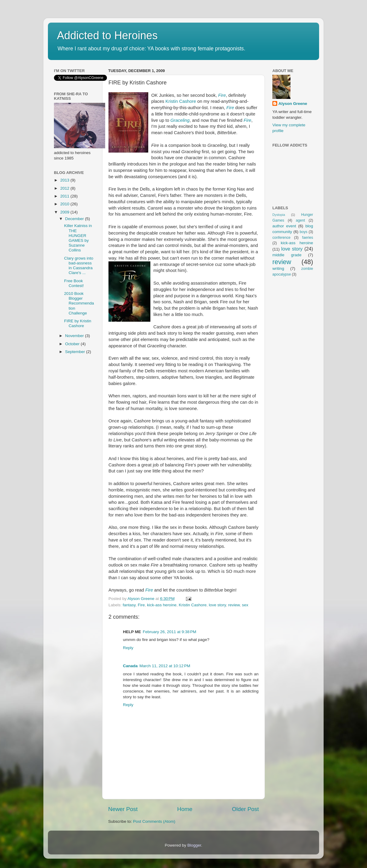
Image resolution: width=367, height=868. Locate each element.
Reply (128, 648)
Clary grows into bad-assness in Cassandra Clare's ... (79, 266)
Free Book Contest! (74, 283)
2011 (65, 196)
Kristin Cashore (181, 101)
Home (185, 809)
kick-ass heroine (162, 605)
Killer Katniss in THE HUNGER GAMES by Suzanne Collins (78, 238)
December (75, 219)
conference (281, 238)
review (234, 605)
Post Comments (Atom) (154, 821)
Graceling (180, 120)
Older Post (245, 809)
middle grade (287, 255)
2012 (65, 188)
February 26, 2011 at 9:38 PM (169, 632)
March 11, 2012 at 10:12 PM (165, 666)
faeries (308, 238)
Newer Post (123, 809)
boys (304, 232)
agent (300, 220)
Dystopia (279, 215)
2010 (65, 204)
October (73, 344)
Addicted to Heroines (107, 35)
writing (278, 268)
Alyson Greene (141, 599)
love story (217, 605)
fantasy (129, 605)
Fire (222, 95)
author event (284, 226)
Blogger (194, 845)
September (76, 352)
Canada (130, 666)
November (75, 336)
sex (245, 605)
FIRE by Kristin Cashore (78, 323)
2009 (65, 212)
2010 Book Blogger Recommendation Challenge (79, 303)
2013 (65, 180)
